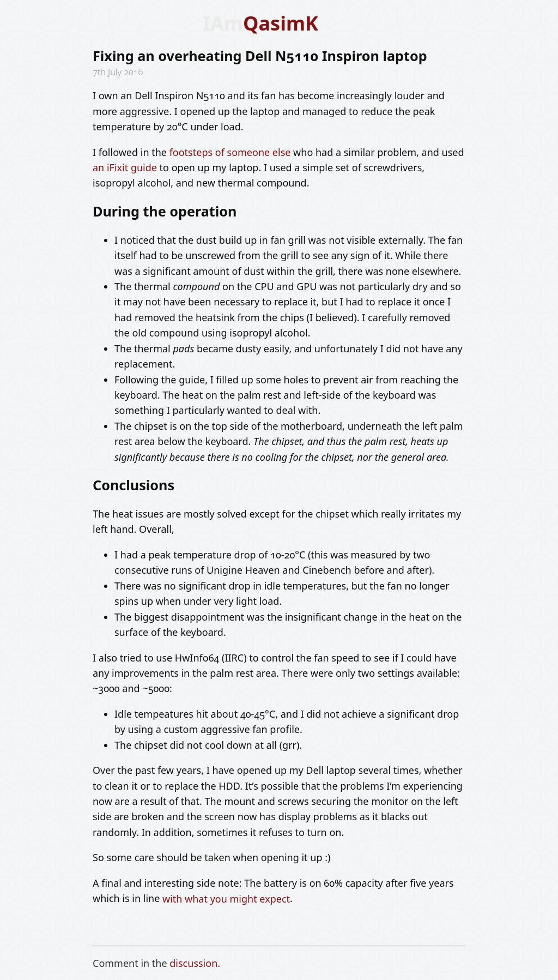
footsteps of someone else (230, 152)
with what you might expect (226, 898)
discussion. (195, 963)
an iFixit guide (125, 167)
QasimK (281, 23)
